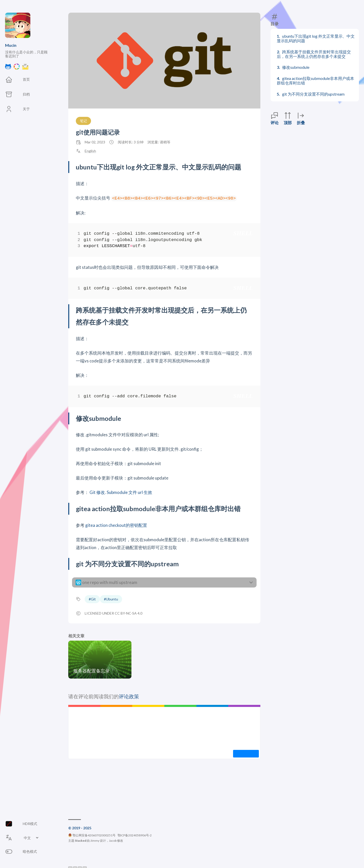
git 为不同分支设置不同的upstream (313, 94)
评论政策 (129, 696)
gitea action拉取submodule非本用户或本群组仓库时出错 (315, 81)
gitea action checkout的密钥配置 (116, 525)
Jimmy (95, 841)
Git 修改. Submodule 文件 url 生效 (121, 492)
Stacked (81, 841)
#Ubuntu (111, 599)
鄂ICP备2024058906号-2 (135, 835)
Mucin (11, 45)
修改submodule (296, 67)
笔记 (83, 121)
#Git (92, 599)
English (90, 151)
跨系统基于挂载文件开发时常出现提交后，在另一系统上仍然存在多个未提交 (314, 54)
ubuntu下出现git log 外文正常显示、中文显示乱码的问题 (316, 38)
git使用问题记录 (98, 132)
